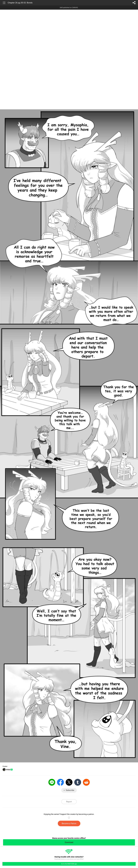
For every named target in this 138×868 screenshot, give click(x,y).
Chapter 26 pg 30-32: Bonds (20, 3)
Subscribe (70, 790)
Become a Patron (69, 823)
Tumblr (78, 782)
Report (69, 802)
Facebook (60, 782)
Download (69, 842)
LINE (52, 782)
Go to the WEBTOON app (69, 864)
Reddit (86, 782)
